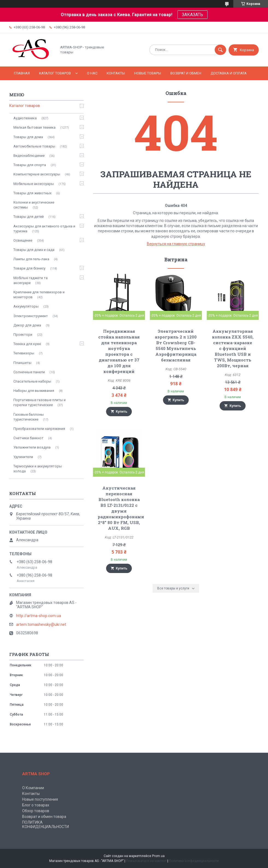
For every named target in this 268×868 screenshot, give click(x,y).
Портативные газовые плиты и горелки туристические (40, 402)
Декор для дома (27, 325)
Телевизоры (24, 353)
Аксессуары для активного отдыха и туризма (44, 229)
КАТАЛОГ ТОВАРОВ (55, 73)
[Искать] (220, 50)
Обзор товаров (36, 811)
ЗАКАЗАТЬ (193, 15)
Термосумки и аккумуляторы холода (38, 469)
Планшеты (22, 363)
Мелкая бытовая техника (34, 127)
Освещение (23, 240)
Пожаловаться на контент (146, 861)
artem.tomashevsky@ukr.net (41, 624)
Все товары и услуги (173, 588)
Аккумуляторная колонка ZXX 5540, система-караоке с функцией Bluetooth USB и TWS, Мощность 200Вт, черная (233, 348)
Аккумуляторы (26, 306)
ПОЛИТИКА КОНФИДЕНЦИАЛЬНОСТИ (46, 824)
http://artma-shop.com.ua (39, 616)
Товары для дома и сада (34, 250)
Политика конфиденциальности (194, 861)
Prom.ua (158, 856)
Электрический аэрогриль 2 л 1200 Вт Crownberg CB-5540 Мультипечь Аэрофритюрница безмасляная (176, 345)
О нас (92, 73)
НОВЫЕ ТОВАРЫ (148, 73)
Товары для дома (28, 137)
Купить (122, 412)
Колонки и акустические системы (34, 205)
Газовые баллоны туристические (29, 417)
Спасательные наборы (32, 381)
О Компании (33, 788)
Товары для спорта (30, 165)
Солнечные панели (29, 372)
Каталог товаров (25, 106)
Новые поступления (40, 799)
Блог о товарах (36, 805)
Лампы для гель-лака (31, 259)
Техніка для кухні (27, 344)
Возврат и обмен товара (44, 817)
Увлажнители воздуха (32, 447)
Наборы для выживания (34, 391)
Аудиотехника (25, 118)
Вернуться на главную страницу (176, 244)
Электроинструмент (31, 316)
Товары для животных (32, 193)
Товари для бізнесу (29, 268)
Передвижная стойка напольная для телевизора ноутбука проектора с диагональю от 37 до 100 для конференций (119, 351)
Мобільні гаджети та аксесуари (30, 280)
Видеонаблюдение (29, 156)
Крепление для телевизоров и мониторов (39, 295)
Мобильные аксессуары (34, 184)
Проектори (23, 335)
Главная (22, 73)
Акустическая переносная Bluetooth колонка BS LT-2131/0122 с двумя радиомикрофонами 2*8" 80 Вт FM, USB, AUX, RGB (121, 508)
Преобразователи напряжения (39, 429)
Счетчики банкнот (28, 438)
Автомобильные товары (34, 146)
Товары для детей (29, 217)
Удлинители (23, 457)
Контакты (116, 73)
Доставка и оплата (229, 73)
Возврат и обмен (186, 73)
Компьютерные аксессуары (37, 174)
